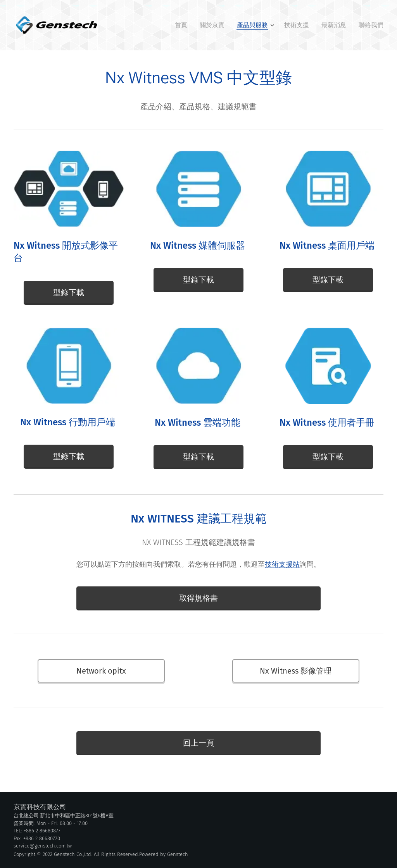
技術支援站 (282, 564)
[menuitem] (183, 25)
